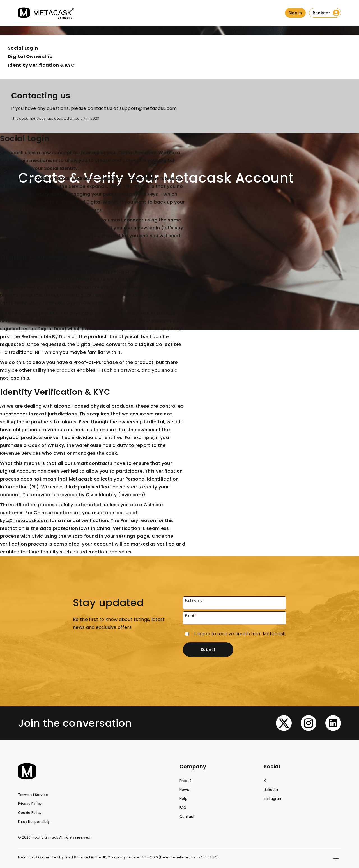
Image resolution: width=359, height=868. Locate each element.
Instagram (273, 799)
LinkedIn (271, 790)
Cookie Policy (30, 813)
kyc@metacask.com (24, 520)
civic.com (132, 495)
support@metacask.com (148, 108)
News (184, 790)
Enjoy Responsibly (34, 822)
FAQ (183, 808)
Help (183, 799)
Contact (187, 817)
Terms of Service (33, 795)
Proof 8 (186, 781)
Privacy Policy (30, 804)
